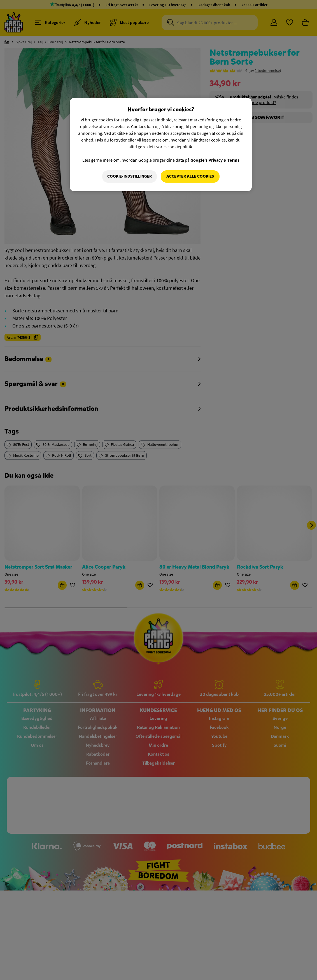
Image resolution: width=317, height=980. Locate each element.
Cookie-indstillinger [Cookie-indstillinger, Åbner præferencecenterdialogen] (130, 176)
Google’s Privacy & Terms (215, 160)
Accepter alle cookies (190, 176)
